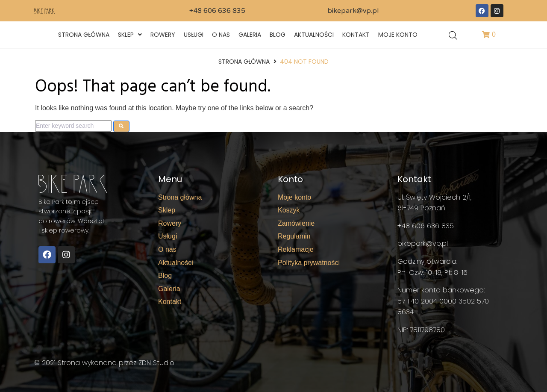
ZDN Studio (156, 363)
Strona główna (244, 62)
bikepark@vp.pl (353, 11)
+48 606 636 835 (217, 11)
